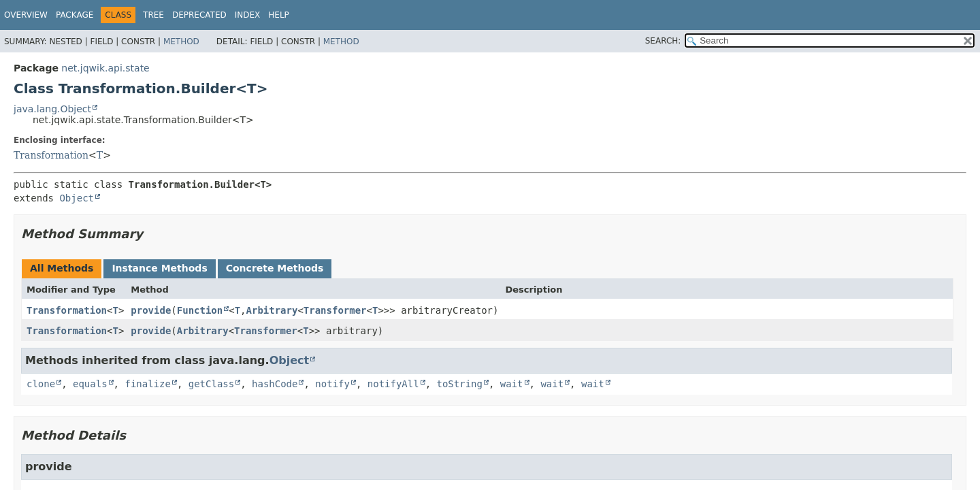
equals (90, 384)
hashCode (275, 384)
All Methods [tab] (62, 268)
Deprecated (199, 15)
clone (41, 384)
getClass (211, 384)
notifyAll (393, 384)
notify (332, 384)
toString (460, 384)
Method (181, 42)
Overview (26, 15)
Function (200, 310)
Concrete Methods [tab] (275, 268)
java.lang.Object (52, 109)
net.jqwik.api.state (105, 68)
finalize (147, 384)
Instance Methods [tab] (159, 268)
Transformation (51, 155)
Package (75, 15)
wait (512, 384)
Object (77, 198)
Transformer (335, 310)
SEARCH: (663, 41)
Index (248, 15)
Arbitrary (272, 310)
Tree (153, 15)
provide (151, 310)
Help (279, 15)
